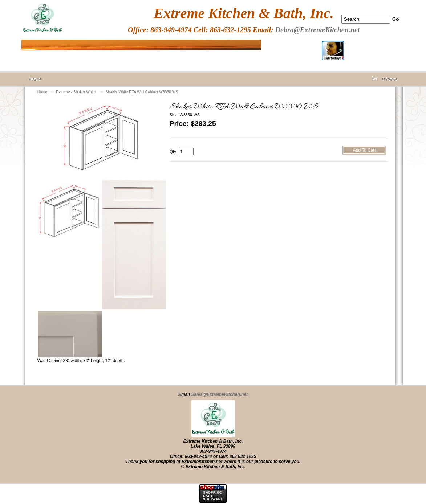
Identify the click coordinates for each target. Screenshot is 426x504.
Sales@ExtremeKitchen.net (219, 394)
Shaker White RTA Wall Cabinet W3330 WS (142, 92)
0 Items (385, 80)
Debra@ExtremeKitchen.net (318, 30)
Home (42, 92)
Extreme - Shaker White (76, 92)
